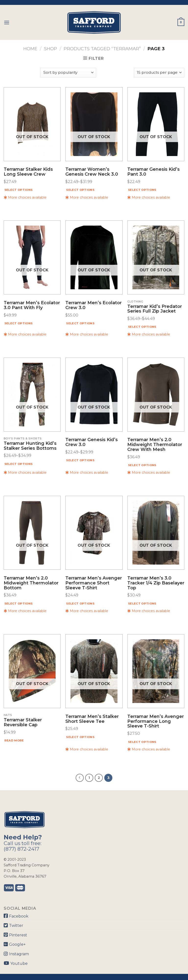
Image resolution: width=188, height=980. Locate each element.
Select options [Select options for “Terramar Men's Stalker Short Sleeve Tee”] (80, 737)
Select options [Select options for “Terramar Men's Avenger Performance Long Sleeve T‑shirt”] (142, 742)
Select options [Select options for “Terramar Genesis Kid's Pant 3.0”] (142, 190)
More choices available (25, 197)
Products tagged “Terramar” (102, 49)
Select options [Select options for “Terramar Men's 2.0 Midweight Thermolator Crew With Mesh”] (142, 465)
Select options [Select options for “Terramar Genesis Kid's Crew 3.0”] (80, 460)
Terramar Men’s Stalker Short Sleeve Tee (92, 719)
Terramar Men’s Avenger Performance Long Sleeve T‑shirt (156, 721)
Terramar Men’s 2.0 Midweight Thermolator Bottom (31, 583)
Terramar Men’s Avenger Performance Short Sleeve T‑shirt (94, 583)
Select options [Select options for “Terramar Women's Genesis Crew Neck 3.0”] (80, 190)
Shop (51, 49)
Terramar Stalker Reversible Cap (23, 723)
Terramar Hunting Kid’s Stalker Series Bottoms (30, 446)
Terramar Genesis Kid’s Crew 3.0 (92, 442)
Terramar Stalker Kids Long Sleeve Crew (28, 172)
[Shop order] (68, 73)
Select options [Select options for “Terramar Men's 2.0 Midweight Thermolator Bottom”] (19, 604)
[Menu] (7, 22)
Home (30, 49)
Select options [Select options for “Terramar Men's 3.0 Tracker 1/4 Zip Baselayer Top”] (142, 604)
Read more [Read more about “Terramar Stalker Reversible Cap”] (14, 740)
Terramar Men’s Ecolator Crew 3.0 (94, 305)
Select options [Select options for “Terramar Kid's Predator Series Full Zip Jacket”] (142, 327)
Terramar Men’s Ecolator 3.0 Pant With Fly (32, 305)
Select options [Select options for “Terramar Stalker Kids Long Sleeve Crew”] (19, 190)
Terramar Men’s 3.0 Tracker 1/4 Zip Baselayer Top (156, 583)
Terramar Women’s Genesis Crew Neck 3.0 (92, 172)
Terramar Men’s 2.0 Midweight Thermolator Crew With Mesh (155, 445)
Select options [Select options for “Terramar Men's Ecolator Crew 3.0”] (80, 323)
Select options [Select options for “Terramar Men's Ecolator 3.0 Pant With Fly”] (19, 323)
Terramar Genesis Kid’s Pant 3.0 (153, 172)
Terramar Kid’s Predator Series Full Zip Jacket (155, 309)
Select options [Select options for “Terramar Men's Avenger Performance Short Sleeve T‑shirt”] (80, 604)
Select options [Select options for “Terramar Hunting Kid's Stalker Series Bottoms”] (19, 464)
